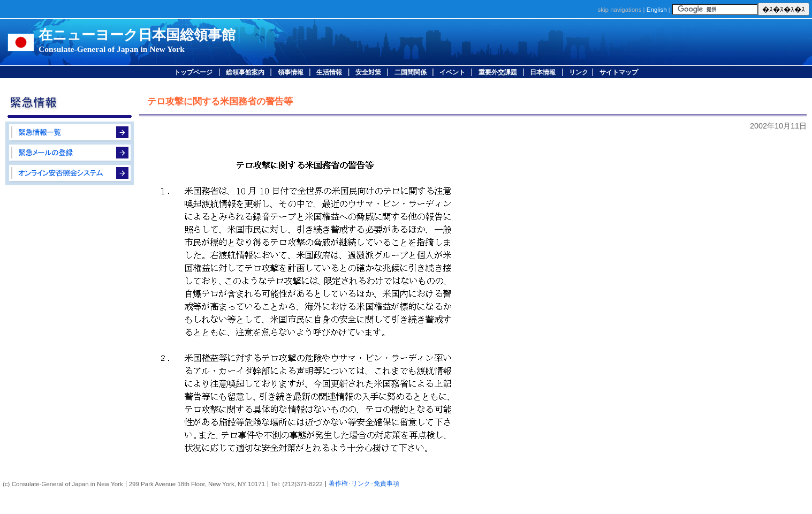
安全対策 (368, 72)
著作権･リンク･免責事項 (364, 483)
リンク (579, 72)
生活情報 (329, 72)
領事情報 (291, 72)
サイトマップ (619, 72)
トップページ (193, 72)
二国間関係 (411, 72)
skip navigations (619, 10)
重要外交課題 (498, 72)
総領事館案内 (245, 72)
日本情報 (543, 72)
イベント (452, 72)
